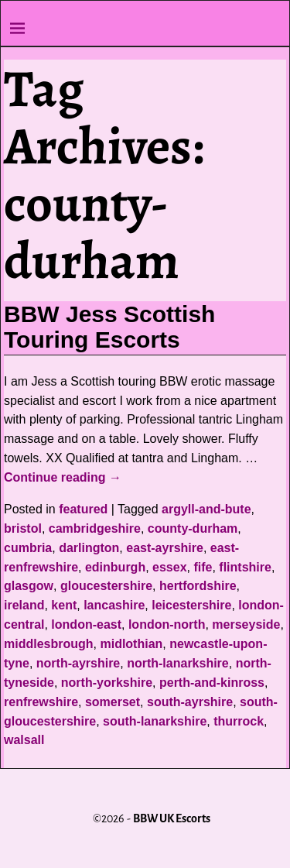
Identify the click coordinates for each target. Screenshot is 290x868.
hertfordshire (198, 586)
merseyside (246, 624)
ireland (24, 605)
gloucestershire (106, 586)
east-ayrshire (165, 548)
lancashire (114, 605)
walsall (24, 740)
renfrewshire (41, 702)
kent (64, 605)
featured (83, 509)
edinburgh (115, 567)
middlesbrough (49, 644)
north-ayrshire (78, 663)
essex (170, 567)
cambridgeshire (95, 528)
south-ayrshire (190, 702)
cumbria (28, 548)
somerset (113, 702)
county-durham (193, 528)
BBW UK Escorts (172, 818)
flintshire (245, 567)
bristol (23, 528)
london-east (86, 624)
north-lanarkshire (178, 663)
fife (203, 567)
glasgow (29, 586)
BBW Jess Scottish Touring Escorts (109, 327)
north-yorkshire (107, 683)
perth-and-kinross (212, 683)
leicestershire (191, 605)
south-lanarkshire (155, 721)
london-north (167, 624)
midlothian (131, 644)
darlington (89, 548)
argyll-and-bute (206, 509)
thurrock (239, 721)
